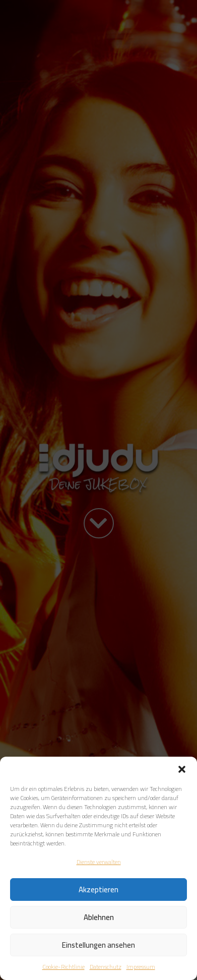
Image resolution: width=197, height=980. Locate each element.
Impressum (141, 967)
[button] (182, 769)
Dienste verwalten (99, 862)
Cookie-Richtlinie (63, 967)
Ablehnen (99, 917)
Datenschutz (106, 967)
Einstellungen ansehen (98, 945)
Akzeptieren (98, 890)
